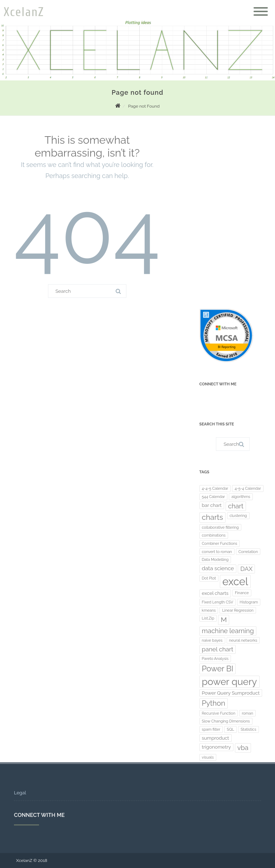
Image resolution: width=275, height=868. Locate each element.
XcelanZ (24, 12)
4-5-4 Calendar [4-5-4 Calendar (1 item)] (248, 488)
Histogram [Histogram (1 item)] (249, 602)
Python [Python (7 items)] (214, 703)
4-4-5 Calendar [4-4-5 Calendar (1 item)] (215, 488)
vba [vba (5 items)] (243, 748)
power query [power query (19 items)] (230, 682)
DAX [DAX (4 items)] (246, 569)
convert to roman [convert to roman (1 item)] (217, 552)
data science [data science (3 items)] (218, 568)
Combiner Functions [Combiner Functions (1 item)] (220, 543)
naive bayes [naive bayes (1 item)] (212, 640)
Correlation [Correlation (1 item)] (248, 552)
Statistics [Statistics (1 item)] (249, 729)
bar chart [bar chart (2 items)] (212, 505)
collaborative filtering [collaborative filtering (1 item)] (220, 527)
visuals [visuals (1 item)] (208, 757)
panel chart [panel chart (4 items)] (218, 649)
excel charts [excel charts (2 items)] (215, 593)
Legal (20, 793)
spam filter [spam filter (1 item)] (211, 729)
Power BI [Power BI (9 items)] (218, 669)
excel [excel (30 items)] (235, 581)
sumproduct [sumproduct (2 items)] (216, 738)
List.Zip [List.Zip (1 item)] (208, 618)
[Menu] (261, 7)
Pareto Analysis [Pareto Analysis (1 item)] (215, 659)
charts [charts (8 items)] (213, 517)
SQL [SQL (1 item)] (230, 729)
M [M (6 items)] (224, 620)
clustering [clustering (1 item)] (238, 516)
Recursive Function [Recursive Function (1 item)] (219, 713)
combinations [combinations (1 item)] (214, 535)
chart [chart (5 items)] (236, 506)
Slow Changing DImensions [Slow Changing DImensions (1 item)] (226, 721)
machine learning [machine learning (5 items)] (228, 631)
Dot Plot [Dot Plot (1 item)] (209, 578)
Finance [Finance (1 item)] (242, 593)
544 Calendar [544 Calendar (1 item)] (214, 497)
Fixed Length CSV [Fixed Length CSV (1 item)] (218, 602)
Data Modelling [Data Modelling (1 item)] (215, 559)
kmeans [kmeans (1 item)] (209, 610)
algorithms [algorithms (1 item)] (241, 497)
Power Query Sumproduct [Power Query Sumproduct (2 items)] (231, 693)
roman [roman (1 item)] (247, 713)
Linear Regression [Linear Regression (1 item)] (238, 610)
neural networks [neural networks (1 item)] (243, 640)
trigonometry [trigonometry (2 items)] (216, 747)
